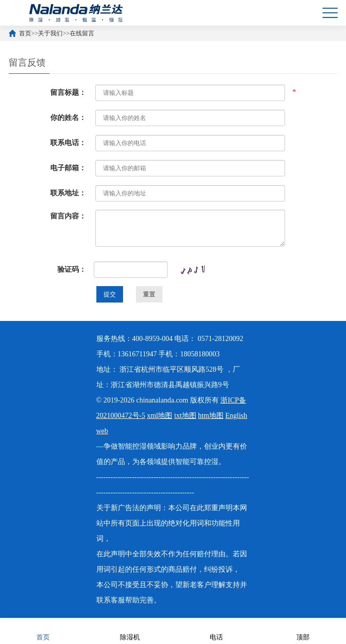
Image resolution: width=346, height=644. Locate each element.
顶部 (303, 630)
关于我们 (50, 33)
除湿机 (130, 630)
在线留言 (82, 33)
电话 (216, 630)
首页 (25, 33)
